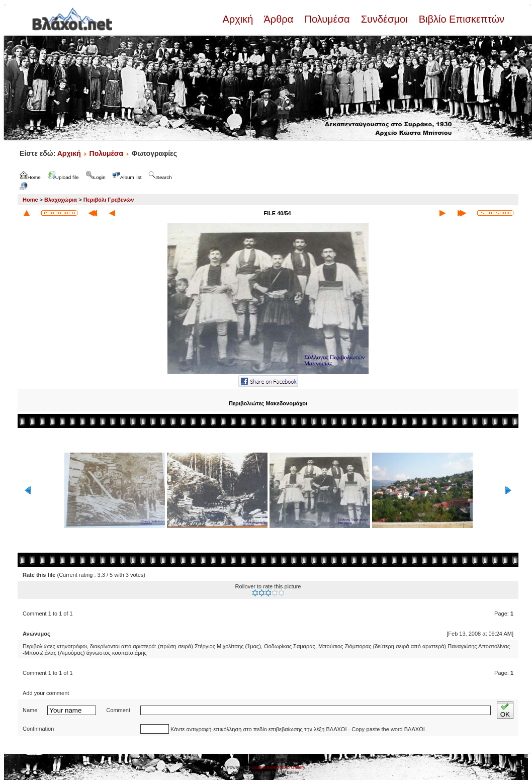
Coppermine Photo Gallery (279, 767)
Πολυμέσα (327, 19)
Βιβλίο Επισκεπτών (460, 19)
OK (505, 710)
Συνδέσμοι (384, 19)
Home (30, 200)
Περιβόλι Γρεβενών (109, 200)
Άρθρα (279, 19)
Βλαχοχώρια (61, 200)
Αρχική (239, 19)
